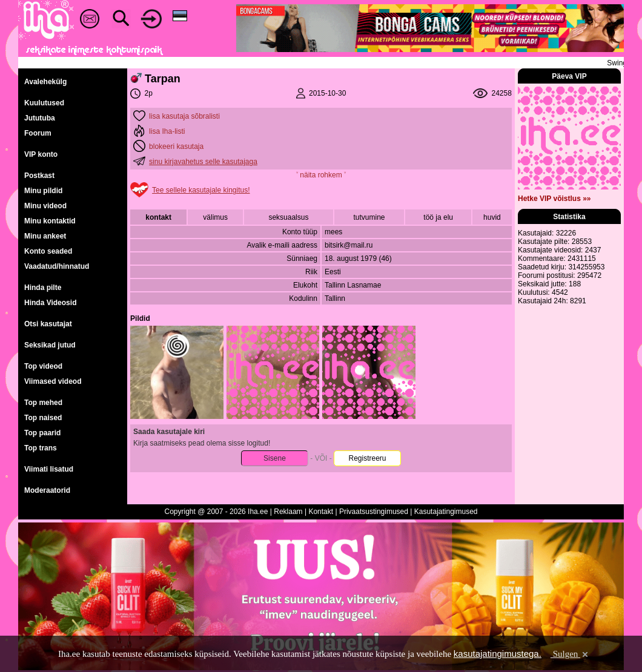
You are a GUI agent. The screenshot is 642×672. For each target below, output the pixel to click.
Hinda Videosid (50, 303)
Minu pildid (43, 191)
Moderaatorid (47, 490)
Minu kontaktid (50, 221)
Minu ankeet (45, 236)
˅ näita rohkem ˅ (321, 175)
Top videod (43, 366)
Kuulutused (44, 103)
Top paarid (42, 433)
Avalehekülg (45, 82)
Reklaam (288, 512)
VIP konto (41, 154)
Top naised (43, 418)
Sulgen (570, 654)
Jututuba (40, 118)
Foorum (38, 133)
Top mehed (43, 403)
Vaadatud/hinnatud (57, 266)
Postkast (39, 176)
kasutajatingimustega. (498, 654)
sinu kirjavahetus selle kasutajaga (203, 162)
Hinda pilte (43, 288)
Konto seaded (48, 251)
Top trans (41, 448)
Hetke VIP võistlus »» (554, 199)
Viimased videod (53, 381)
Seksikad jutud (50, 345)
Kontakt (321, 512)
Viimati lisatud (49, 469)
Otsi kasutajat (48, 324)
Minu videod (45, 206)
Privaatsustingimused (374, 512)
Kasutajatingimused (446, 512)
